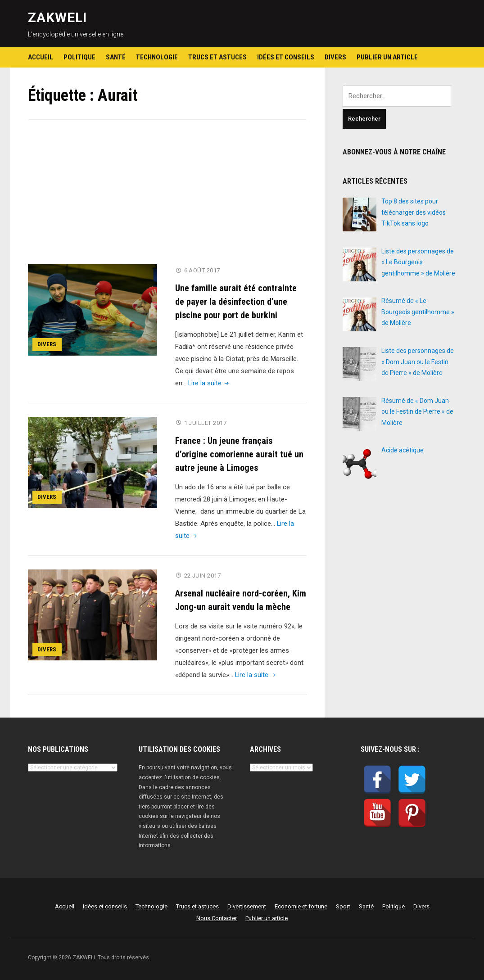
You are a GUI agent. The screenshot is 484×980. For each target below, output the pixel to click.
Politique (79, 57)
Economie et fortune (301, 905)
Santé (116, 57)
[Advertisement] (167, 198)
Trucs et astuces (217, 57)
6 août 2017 (202, 270)
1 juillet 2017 (206, 422)
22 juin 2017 (203, 575)
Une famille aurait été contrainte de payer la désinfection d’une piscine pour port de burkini (236, 301)
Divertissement (247, 905)
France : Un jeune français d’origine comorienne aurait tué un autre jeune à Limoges (239, 453)
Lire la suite (210, 383)
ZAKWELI (57, 17)
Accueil (41, 57)
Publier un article (387, 57)
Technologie (157, 57)
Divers (335, 57)
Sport (343, 905)
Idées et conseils (286, 57)
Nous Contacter (217, 917)
